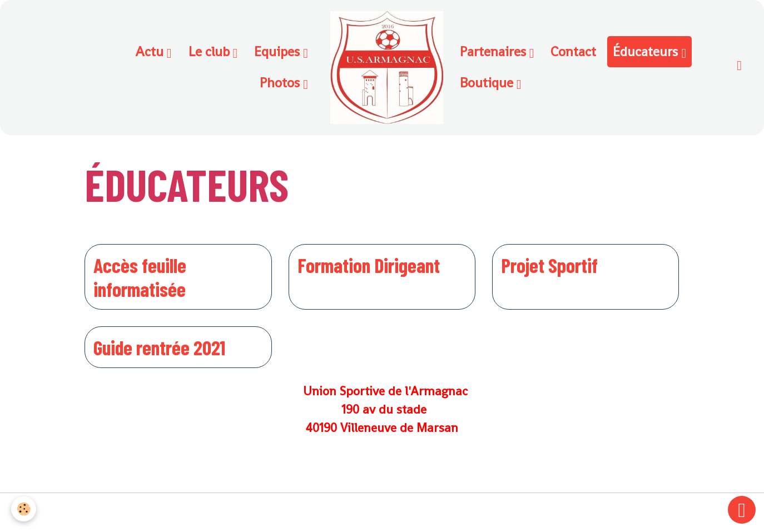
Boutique (488, 83)
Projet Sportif (549, 265)
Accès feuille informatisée (140, 277)
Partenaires (495, 51)
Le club (211, 51)
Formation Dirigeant (369, 265)
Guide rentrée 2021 (159, 347)
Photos (281, 83)
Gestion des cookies (382, 513)
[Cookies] (24, 509)
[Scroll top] (742, 510)
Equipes (279, 51)
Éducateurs (647, 51)
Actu (151, 51)
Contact (573, 51)
